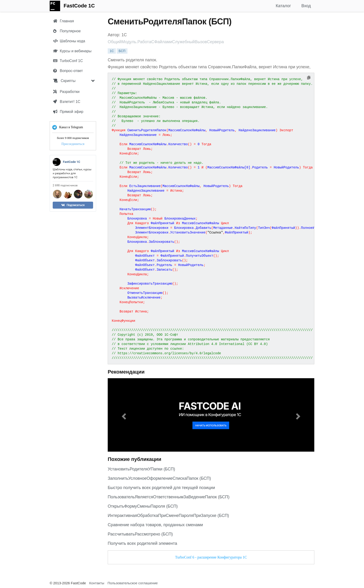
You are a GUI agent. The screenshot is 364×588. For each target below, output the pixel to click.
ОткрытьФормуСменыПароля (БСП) (143, 506)
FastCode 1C (79, 6)
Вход (306, 6)
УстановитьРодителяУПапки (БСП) (141, 469)
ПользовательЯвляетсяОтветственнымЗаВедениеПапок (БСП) (169, 497)
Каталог (283, 6)
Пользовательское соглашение (133, 583)
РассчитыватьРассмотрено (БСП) (140, 534)
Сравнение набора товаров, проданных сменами (155, 525)
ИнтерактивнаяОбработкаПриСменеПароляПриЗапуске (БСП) (168, 516)
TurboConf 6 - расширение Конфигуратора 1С (211, 557)
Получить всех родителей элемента (142, 543)
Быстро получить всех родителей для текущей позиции (161, 488)
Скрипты (64, 81)
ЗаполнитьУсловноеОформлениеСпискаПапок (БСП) (159, 478)
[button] (123, 415)
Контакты (97, 583)
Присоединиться (73, 144)
